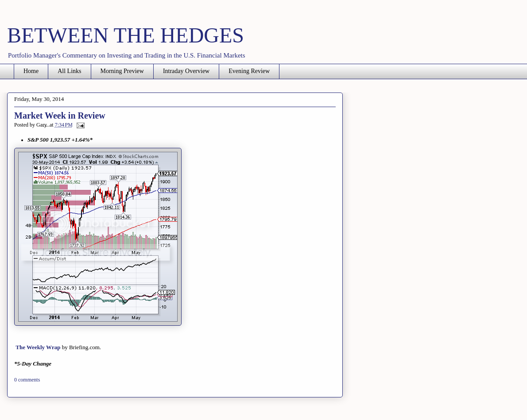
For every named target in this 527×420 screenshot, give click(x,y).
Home (31, 71)
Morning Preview (122, 71)
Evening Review (249, 71)
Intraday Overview (186, 71)
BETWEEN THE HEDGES (126, 35)
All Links (69, 71)
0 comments (27, 380)
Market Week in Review (60, 116)
